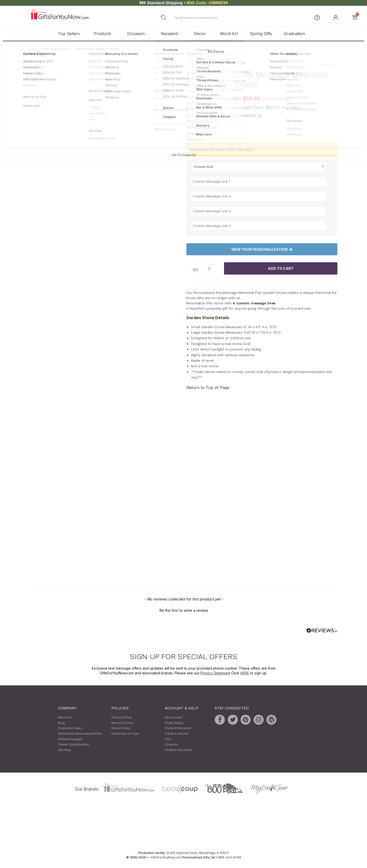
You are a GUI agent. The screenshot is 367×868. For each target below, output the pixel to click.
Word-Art (229, 34)
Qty (195, 269)
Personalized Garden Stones (96, 49)
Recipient (169, 34)
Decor (200, 34)
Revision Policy (123, 723)
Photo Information (178, 728)
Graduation (295, 34)
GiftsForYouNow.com (166, 858)
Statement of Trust (125, 734)
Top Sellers (69, 34)
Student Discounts (178, 750)
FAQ (168, 739)
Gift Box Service (177, 734)
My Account (173, 718)
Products (102, 34)
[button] (184, 610)
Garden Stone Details (208, 318)
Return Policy (121, 728)
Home (34, 49)
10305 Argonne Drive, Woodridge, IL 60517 (198, 853)
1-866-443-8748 (228, 858)
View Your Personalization (262, 249)
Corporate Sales (70, 728)
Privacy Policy (122, 718)
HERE (245, 673)
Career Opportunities (74, 745)
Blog (61, 723)
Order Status (174, 723)
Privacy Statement (215, 673)
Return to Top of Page (208, 388)
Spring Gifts (261, 34)
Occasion (136, 34)
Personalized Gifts (57, 49)
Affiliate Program (70, 739)
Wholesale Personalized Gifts (80, 734)
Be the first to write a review (184, 610)
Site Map (64, 750)
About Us (65, 718)
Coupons (172, 745)
